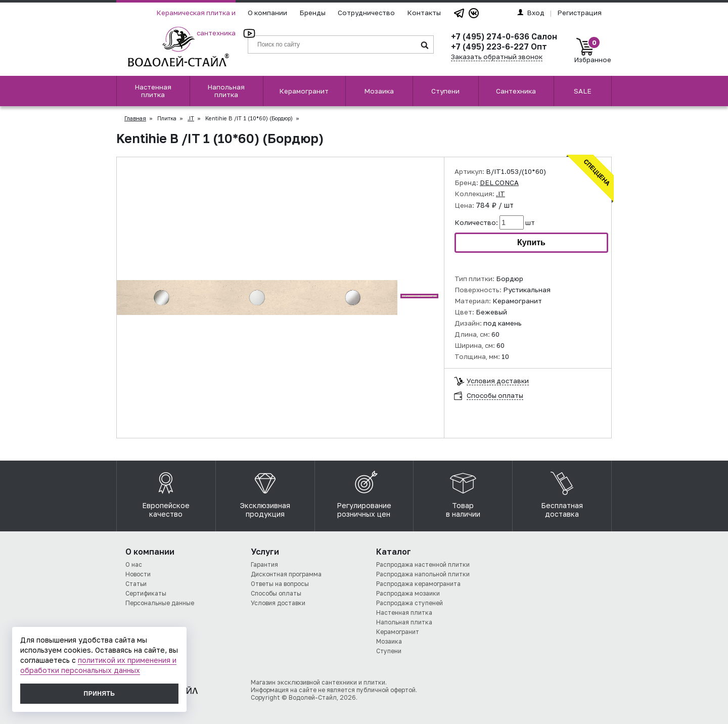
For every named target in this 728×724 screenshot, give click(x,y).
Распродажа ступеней (409, 603)
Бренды (312, 13)
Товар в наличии (463, 492)
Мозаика (379, 91)
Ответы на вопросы (280, 584)
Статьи (136, 584)
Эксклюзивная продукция (265, 492)
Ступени (445, 91)
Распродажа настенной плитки (423, 564)
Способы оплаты (495, 396)
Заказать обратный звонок (497, 57)
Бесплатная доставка (562, 492)
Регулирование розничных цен (364, 492)
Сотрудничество (366, 13)
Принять (100, 694)
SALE (583, 91)
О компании (267, 13)
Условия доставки (498, 381)
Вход (531, 13)
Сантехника (516, 91)
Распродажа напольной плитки (423, 574)
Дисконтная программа (286, 574)
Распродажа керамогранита (418, 584)
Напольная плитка (226, 91)
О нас (134, 564)
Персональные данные (160, 603)
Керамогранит (304, 91)
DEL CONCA (499, 183)
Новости (138, 574)
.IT (191, 118)
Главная (135, 118)
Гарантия (264, 564)
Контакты (424, 13)
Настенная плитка (153, 91)
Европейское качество (166, 492)
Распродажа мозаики (408, 593)
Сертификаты (146, 593)
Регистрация (579, 13)
